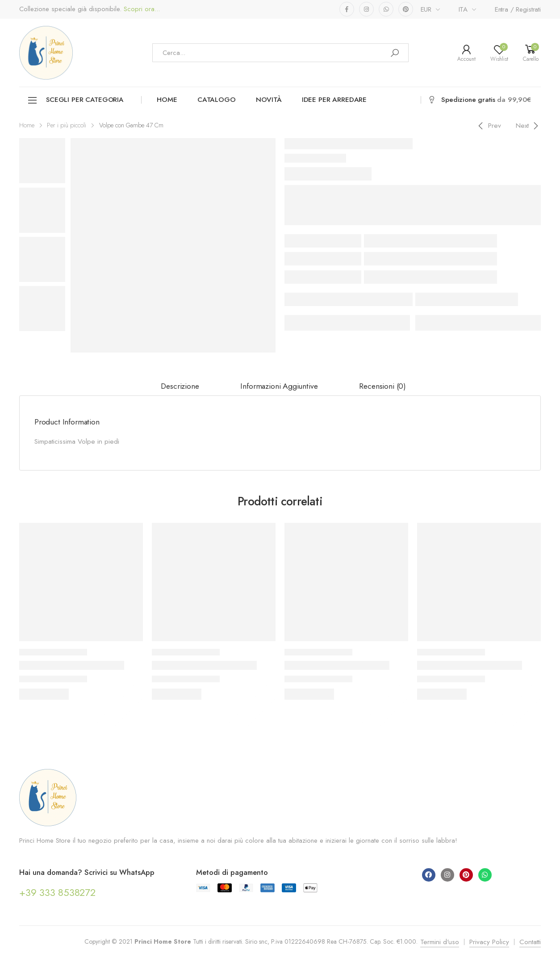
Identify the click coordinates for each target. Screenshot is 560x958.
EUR (426, 9)
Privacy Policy (489, 942)
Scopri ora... (141, 9)
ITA (463, 9)
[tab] (180, 387)
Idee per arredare (334, 100)
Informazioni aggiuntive (279, 386)
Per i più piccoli (67, 125)
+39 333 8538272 (57, 892)
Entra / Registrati (518, 9)
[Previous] (488, 126)
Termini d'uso (440, 942)
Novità (269, 100)
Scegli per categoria (75, 100)
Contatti (530, 942)
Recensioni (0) (382, 386)
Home (167, 100)
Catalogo (217, 100)
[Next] (529, 126)
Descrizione (180, 386)
